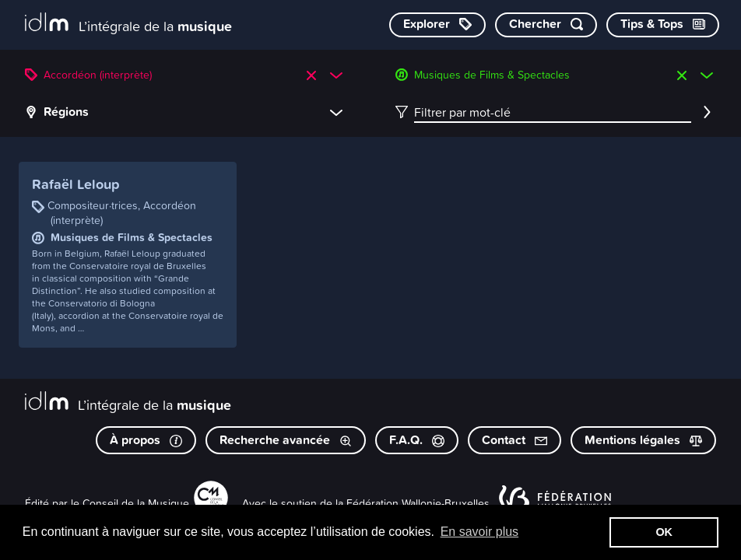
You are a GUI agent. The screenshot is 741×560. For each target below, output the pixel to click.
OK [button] (664, 532)
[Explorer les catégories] (437, 25)
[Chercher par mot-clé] (546, 25)
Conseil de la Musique (136, 503)
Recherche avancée (286, 440)
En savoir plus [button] (480, 532)
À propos (146, 440)
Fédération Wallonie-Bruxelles (418, 503)
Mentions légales (643, 440)
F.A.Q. (417, 440)
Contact (514, 440)
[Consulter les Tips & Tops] (663, 25)
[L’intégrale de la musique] (128, 24)
